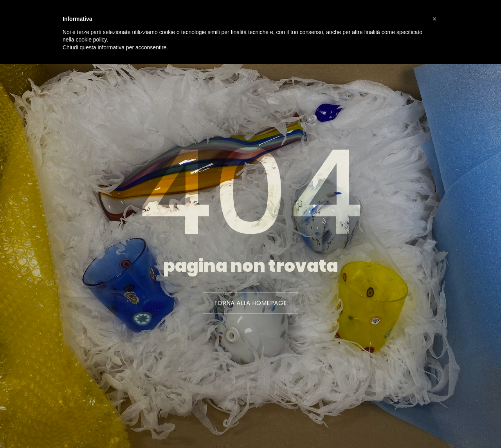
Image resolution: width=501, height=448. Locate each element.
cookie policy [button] (91, 40)
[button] (251, 306)
